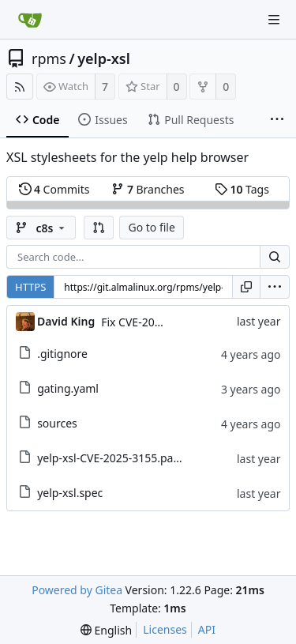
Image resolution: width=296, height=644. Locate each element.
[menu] (275, 287)
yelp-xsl (104, 58)
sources (57, 423)
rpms (49, 58)
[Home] (30, 20)
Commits (54, 189)
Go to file (151, 227)
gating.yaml (68, 388)
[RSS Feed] (20, 87)
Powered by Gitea (77, 590)
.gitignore (62, 354)
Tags (242, 189)
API (207, 629)
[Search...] (275, 257)
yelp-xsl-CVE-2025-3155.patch (113, 458)
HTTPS (30, 287)
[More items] (277, 120)
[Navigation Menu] (274, 20)
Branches (148, 189)
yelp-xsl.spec (70, 493)
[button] (99, 228)
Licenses (165, 629)
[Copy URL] (246, 287)
